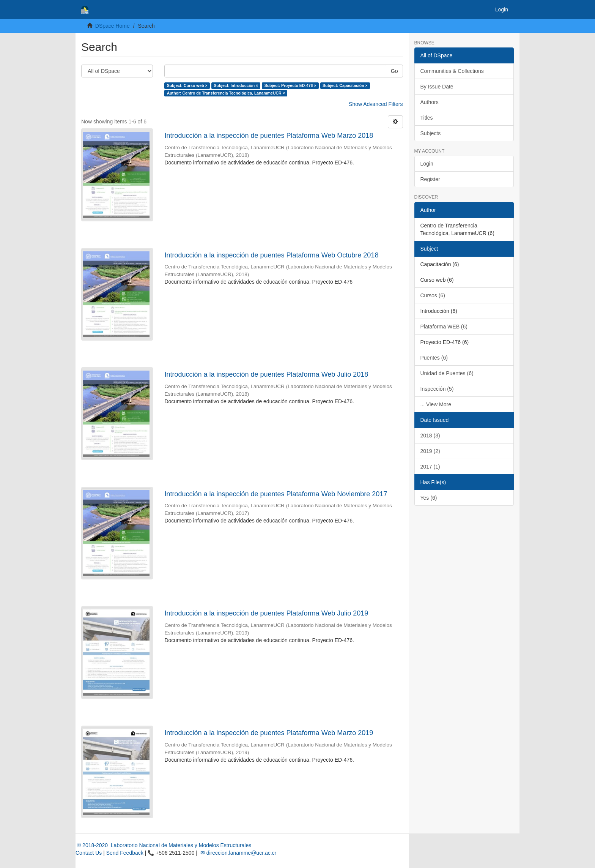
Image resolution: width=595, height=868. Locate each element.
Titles (427, 118)
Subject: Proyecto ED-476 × (290, 85)
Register (430, 179)
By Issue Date (437, 87)
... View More (436, 404)
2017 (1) (430, 467)
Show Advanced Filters (376, 104)
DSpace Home (113, 26)
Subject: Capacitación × (345, 85)
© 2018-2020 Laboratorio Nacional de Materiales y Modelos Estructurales (163, 845)
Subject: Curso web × (187, 85)
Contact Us (89, 853)
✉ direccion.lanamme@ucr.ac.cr (238, 853)
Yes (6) (429, 498)
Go (394, 71)
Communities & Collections (452, 71)
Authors (430, 102)
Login (427, 164)
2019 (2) (430, 451)
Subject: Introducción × (236, 85)
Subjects (431, 133)
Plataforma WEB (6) (444, 327)
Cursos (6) (433, 295)
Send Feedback (125, 853)
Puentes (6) (434, 358)
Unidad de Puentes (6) (447, 373)
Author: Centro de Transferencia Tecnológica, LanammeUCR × (226, 93)
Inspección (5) (437, 389)
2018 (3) (430, 436)
